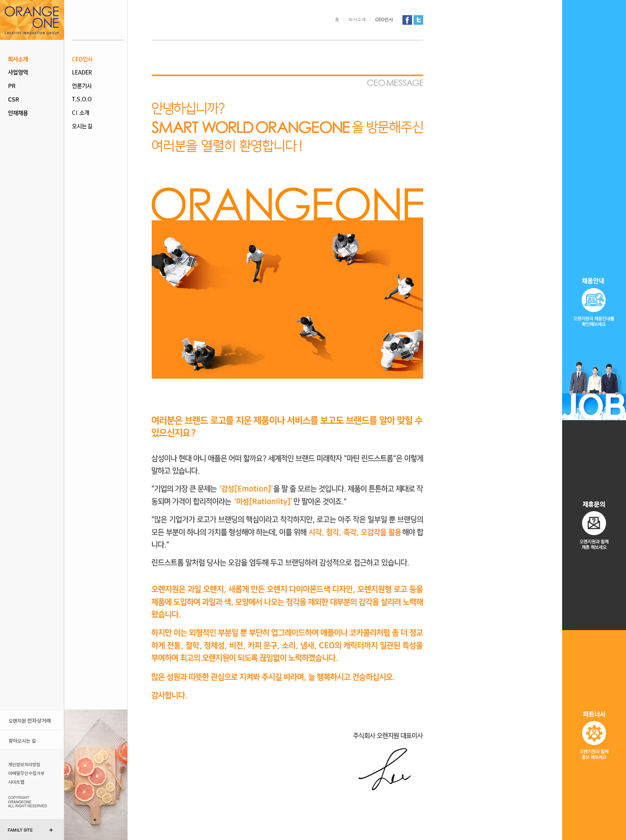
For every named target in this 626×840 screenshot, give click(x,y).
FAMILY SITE (20, 830)
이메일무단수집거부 (25, 773)
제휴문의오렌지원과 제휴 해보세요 (594, 525)
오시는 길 (98, 127)
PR (32, 86)
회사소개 (32, 59)
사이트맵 (25, 782)
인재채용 (32, 113)
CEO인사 (98, 59)
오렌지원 (32, 20)
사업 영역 (32, 73)
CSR (32, 100)
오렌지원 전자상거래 (32, 720)
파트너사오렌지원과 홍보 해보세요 (594, 735)
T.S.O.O (98, 100)
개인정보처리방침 (25, 764)
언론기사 (98, 86)
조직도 (98, 73)
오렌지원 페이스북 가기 (407, 20)
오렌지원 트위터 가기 (418, 20)
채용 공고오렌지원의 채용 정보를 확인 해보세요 (594, 210)
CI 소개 (98, 113)
